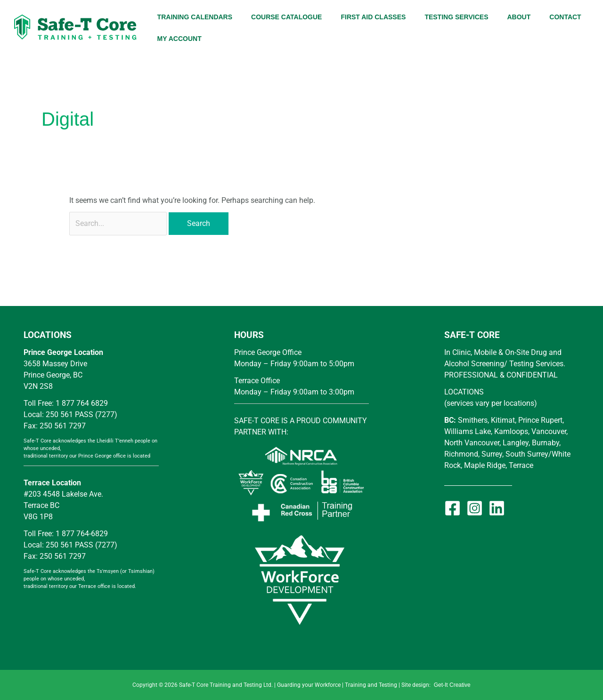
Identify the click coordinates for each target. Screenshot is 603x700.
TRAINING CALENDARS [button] (195, 17)
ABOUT (519, 17)
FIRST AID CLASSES (373, 17)
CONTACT (565, 17)
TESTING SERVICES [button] (456, 17)
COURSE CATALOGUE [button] (286, 17)
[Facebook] (452, 508)
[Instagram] (475, 508)
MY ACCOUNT (179, 39)
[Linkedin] (497, 508)
